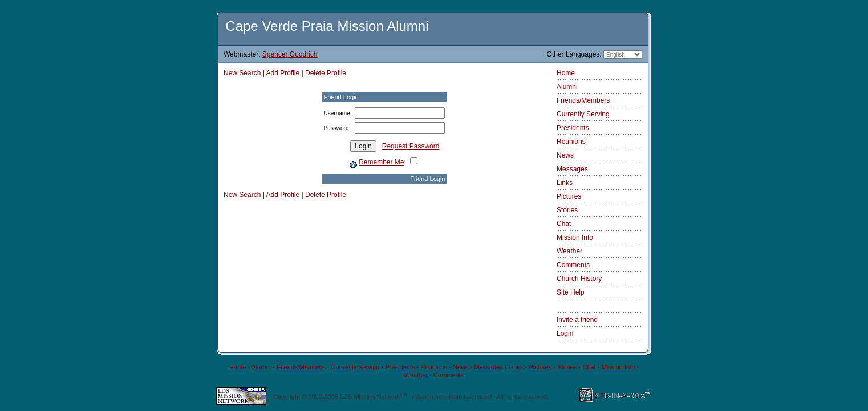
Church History (579, 279)
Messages (572, 169)
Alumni (567, 87)
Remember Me (381, 162)
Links (565, 183)
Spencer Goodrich (290, 54)
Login (565, 333)
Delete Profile (326, 73)
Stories (567, 210)
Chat (564, 224)
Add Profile (283, 73)
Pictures (569, 196)
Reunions (571, 142)
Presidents (573, 128)
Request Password (411, 146)
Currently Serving (583, 114)
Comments (573, 265)
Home (566, 73)
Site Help (571, 292)
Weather (569, 251)
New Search (242, 73)
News (565, 155)
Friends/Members (583, 100)
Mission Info (575, 237)
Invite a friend (577, 320)
